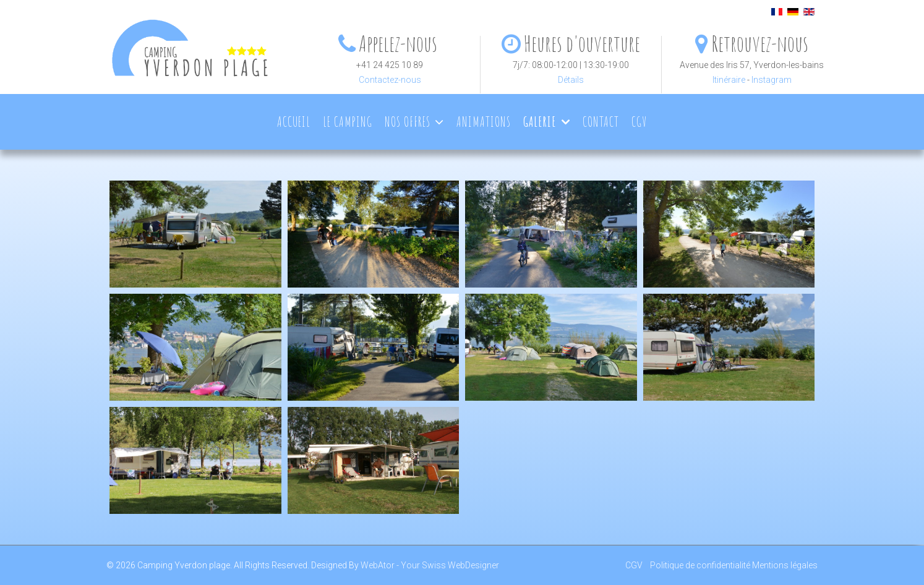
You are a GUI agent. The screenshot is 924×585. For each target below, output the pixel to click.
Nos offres (408, 122)
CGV (639, 122)
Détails (571, 80)
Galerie (540, 122)
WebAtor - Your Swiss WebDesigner (430, 565)
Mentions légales (785, 565)
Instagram (772, 80)
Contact (601, 122)
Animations (484, 122)
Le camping (348, 122)
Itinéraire (729, 80)
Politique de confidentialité (700, 565)
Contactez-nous (390, 80)
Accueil (294, 122)
